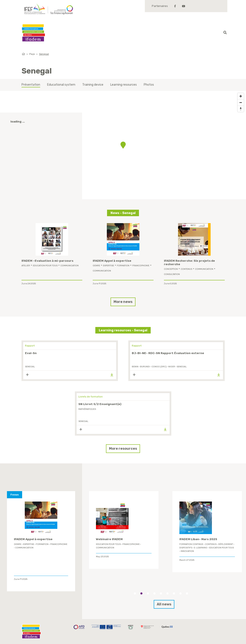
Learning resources (124, 85)
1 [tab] (135, 593)
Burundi (145, 367)
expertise (108, 266)
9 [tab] (187, 593)
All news (164, 604)
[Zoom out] (241, 102)
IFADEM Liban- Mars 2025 (198, 539)
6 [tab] (167, 593)
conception (171, 269)
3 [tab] (148, 593)
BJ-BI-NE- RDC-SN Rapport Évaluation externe (168, 353)
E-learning (201, 548)
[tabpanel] (124, 530)
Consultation (172, 274)
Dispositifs (186, 548)
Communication (69, 266)
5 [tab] (161, 593)
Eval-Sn (31, 353)
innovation (187, 551)
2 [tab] (141, 593)
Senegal (44, 54)
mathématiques (87, 409)
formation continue (191, 544)
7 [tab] (174, 593)
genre (96, 266)
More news (123, 302)
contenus (186, 269)
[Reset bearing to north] (241, 109)
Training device (93, 85)
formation (123, 266)
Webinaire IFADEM (109, 539)
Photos (149, 85)
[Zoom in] (241, 96)
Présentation (31, 85)
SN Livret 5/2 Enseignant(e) (100, 404)
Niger (172, 367)
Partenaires (160, 6)
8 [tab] (180, 593)
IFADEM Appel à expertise (112, 261)
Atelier (26, 266)
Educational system (61, 85)
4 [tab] (154, 593)
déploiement (226, 544)
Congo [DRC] (159, 367)
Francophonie (141, 266)
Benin (135, 367)
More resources (123, 449)
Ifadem (33, 33)
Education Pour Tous (45, 266)
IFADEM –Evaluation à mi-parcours (47, 261)
